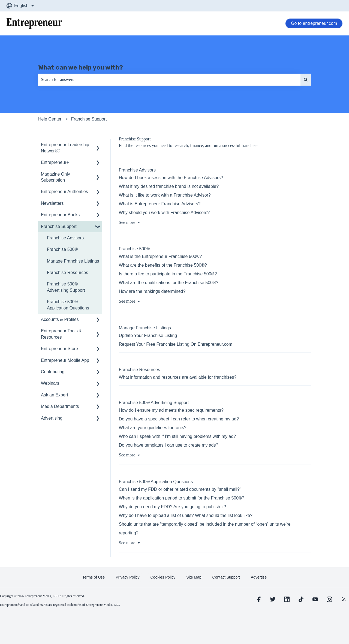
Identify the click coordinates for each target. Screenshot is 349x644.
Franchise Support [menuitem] (59, 226)
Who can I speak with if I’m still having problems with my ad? (177, 436)
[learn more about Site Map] (194, 577)
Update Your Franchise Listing (148, 335)
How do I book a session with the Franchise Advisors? (171, 178)
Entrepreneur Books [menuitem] (60, 215)
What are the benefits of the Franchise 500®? (163, 265)
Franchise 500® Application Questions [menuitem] (68, 305)
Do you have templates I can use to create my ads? (169, 445)
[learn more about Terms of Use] (94, 577)
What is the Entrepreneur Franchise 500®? (160, 256)
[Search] (306, 80)
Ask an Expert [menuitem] (55, 395)
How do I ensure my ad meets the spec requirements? (171, 410)
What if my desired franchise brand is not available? (169, 186)
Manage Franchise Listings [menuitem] (73, 261)
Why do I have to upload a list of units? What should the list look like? (186, 515)
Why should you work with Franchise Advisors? (164, 213)
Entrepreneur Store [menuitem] (59, 349)
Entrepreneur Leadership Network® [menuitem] (65, 148)
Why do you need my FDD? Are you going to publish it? (172, 507)
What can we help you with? (81, 67)
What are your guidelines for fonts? (153, 428)
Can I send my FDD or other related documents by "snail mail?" (180, 489)
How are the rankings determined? (152, 291)
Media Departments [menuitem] (60, 406)
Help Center (50, 119)
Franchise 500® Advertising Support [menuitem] (66, 287)
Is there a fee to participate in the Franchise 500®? (168, 274)
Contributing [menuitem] (53, 372)
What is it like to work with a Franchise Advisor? (165, 195)
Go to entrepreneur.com (314, 23)
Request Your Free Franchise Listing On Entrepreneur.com (176, 344)
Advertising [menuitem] (52, 418)
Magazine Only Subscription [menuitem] (55, 177)
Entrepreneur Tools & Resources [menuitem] (61, 334)
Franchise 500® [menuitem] (62, 249)
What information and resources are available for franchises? (178, 377)
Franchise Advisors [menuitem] (65, 238)
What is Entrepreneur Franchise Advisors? (160, 204)
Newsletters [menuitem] (52, 203)
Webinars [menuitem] (50, 383)
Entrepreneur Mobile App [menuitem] (65, 360)
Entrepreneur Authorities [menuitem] (64, 192)
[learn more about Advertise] (259, 577)
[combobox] (169, 80)
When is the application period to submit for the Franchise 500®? (182, 498)
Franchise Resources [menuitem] (67, 273)
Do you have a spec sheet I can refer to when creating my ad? (179, 419)
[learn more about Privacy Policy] (127, 577)
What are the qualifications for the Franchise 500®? (169, 283)
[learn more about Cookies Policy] (163, 577)
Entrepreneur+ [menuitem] (55, 162)
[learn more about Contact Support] (226, 577)
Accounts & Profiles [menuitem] (60, 319)
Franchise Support (89, 119)
